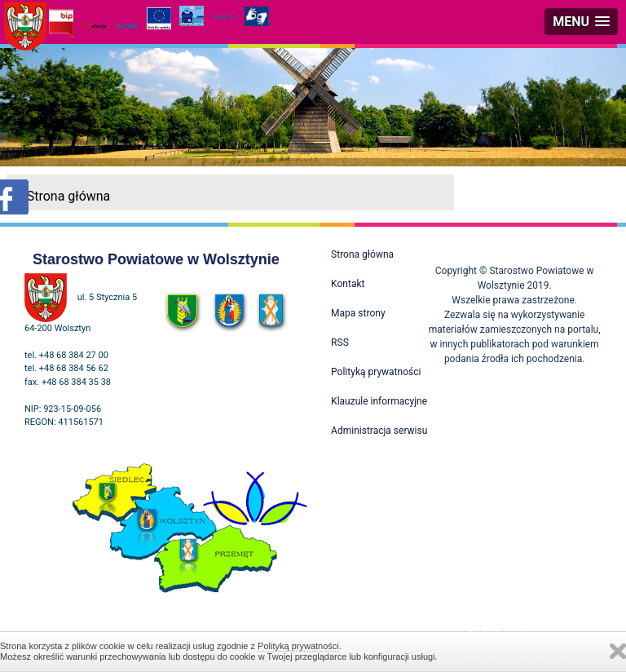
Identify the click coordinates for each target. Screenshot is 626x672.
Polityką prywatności (298, 646)
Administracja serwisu (379, 431)
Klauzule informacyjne (379, 401)
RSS (340, 343)
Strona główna (69, 196)
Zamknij (618, 651)
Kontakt (348, 284)
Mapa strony (358, 313)
